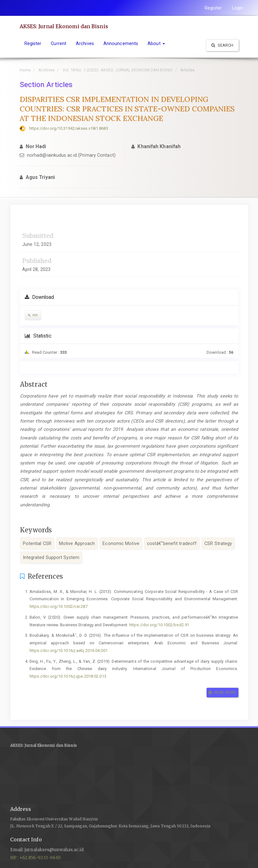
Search (222, 45)
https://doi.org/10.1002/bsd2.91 (159, 625)
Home (25, 70)
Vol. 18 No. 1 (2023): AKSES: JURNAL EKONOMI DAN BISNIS (118, 70)
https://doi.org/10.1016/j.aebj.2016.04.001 (69, 651)
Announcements (121, 43)
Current (59, 43)
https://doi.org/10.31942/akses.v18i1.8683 (69, 128)
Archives (85, 43)
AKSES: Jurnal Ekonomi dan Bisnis (64, 26)
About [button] (156, 43)
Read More (222, 693)
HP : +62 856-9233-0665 (35, 858)
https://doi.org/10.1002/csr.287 (59, 606)
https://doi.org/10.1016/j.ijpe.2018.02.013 (68, 676)
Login (238, 8)
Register (213, 8)
